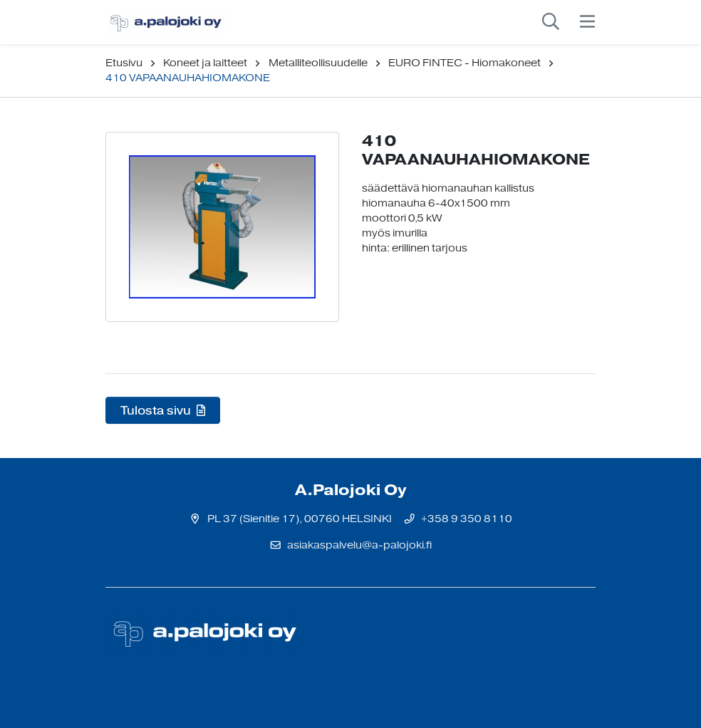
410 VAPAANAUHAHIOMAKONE (188, 78)
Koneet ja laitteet (205, 63)
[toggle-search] (551, 22)
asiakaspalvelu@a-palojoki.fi (359, 545)
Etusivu (124, 63)
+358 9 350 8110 (467, 519)
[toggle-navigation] (587, 22)
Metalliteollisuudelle (318, 63)
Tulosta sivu (163, 410)
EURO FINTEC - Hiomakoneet (464, 63)
